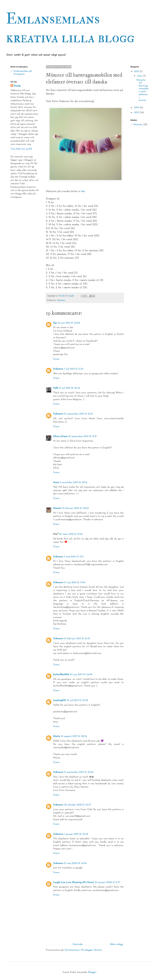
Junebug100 (59, 700)
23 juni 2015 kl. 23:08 (69, 323)
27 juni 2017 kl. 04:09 (81, 675)
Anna (56, 482)
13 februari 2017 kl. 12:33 (77, 639)
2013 (137, 113)
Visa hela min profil (21, 149)
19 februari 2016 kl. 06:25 (75, 508)
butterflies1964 (61, 675)
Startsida (77, 944)
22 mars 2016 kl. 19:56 (71, 534)
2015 (137, 72)
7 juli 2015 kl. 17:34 (74, 369)
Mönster (61, 300)
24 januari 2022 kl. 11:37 (107, 882)
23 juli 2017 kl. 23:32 (77, 700)
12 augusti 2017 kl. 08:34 (74, 736)
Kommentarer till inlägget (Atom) (83, 950)
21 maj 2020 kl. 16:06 (75, 863)
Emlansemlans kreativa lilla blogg (70, 28)
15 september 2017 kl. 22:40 (79, 772)
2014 (137, 108)
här (83, 191)
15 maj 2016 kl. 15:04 (75, 583)
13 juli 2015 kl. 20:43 (70, 388)
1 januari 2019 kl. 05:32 (76, 834)
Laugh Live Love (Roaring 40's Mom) (73, 882)
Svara (56, 359)
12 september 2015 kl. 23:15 (78, 414)
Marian (57, 508)
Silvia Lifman (60, 436)
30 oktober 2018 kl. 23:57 (77, 805)
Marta (57, 736)
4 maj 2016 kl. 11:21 (74, 557)
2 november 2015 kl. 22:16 (73, 482)
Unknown (58, 369)
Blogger (92, 972)
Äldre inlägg (116, 944)
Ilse (55, 323)
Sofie (56, 388)
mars (140, 76)
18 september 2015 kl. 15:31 (82, 436)
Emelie (17, 86)
